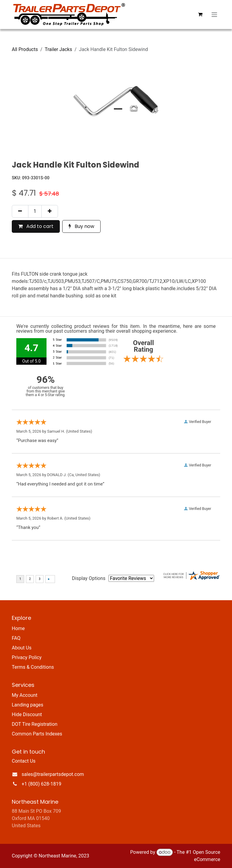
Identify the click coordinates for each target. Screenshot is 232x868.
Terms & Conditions (33, 667)
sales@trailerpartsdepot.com (53, 774)
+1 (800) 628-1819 (42, 784)
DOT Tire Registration (35, 724)
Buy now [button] (81, 226)
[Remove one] (20, 211)
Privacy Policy (27, 657)
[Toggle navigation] (214, 14)
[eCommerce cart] (200, 14)
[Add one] (50, 211)
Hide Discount (27, 714)
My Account (25, 695)
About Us (22, 648)
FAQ (16, 638)
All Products (25, 49)
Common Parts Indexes (37, 734)
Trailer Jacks (58, 49)
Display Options (89, 578)
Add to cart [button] (36, 226)
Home (18, 628)
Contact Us (24, 761)
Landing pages (27, 705)
